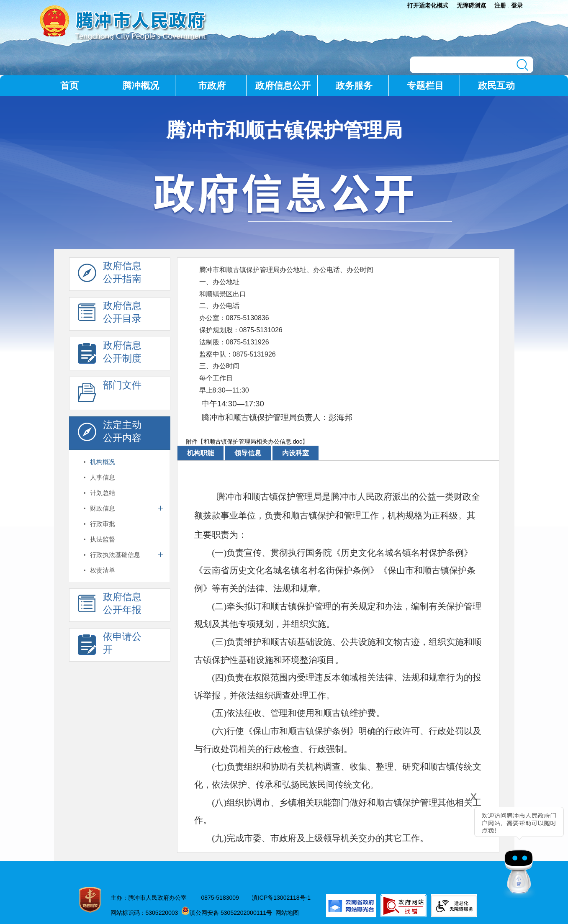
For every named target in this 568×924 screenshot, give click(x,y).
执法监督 (103, 539)
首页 (69, 86)
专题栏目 (425, 86)
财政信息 (103, 508)
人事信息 (103, 477)
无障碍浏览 (471, 5)
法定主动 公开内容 (110, 434)
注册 (500, 5)
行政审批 (103, 524)
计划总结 (103, 493)
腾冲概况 (141, 86)
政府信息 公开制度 (110, 354)
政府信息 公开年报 (110, 606)
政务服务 (354, 86)
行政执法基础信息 (115, 555)
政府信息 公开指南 (110, 275)
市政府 (212, 86)
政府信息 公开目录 (110, 314)
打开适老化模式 (428, 5)
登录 (517, 5)
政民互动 (496, 86)
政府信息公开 (283, 86)
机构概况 (103, 462)
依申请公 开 (110, 645)
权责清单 (103, 570)
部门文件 (110, 394)
